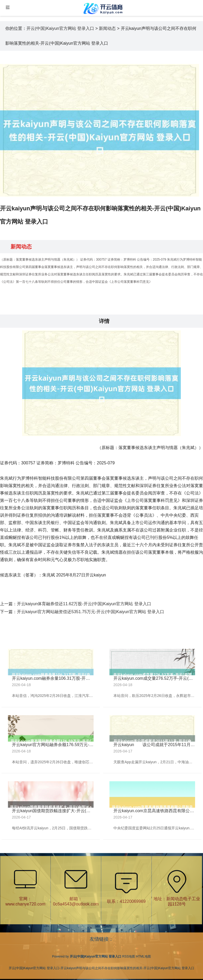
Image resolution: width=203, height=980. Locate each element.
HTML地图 (143, 956)
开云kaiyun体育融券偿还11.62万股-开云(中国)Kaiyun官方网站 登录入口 (84, 604)
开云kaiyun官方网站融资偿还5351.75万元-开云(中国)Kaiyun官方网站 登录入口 (91, 612)
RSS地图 (129, 956)
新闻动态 (107, 28)
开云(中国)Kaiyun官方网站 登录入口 (60, 28)
